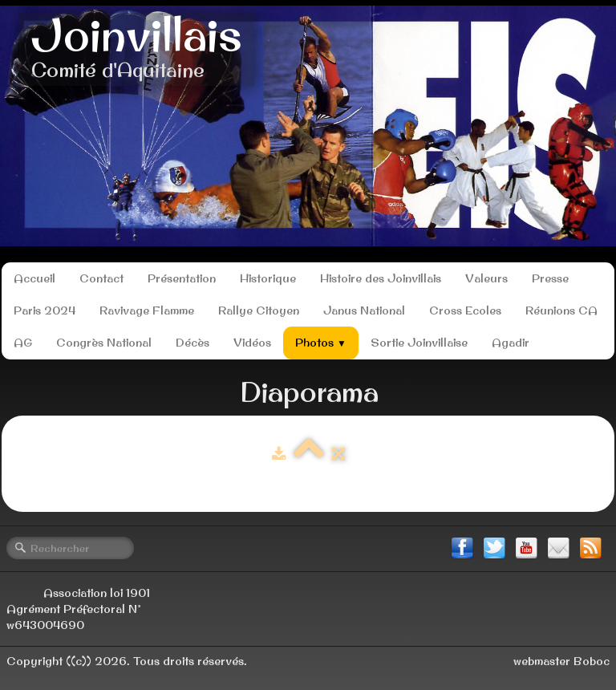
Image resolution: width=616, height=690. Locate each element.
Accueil (34, 278)
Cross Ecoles (465, 310)
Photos (321, 343)
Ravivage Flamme (147, 310)
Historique (268, 278)
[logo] (137, 49)
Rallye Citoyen (259, 310)
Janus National (364, 310)
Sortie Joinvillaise (419, 343)
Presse (550, 278)
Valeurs (486, 278)
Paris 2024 (45, 310)
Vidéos (252, 343)
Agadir (511, 343)
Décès (192, 343)
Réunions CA (561, 310)
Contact (101, 278)
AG (23, 343)
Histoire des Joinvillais (381, 278)
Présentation (182, 278)
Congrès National (104, 343)
